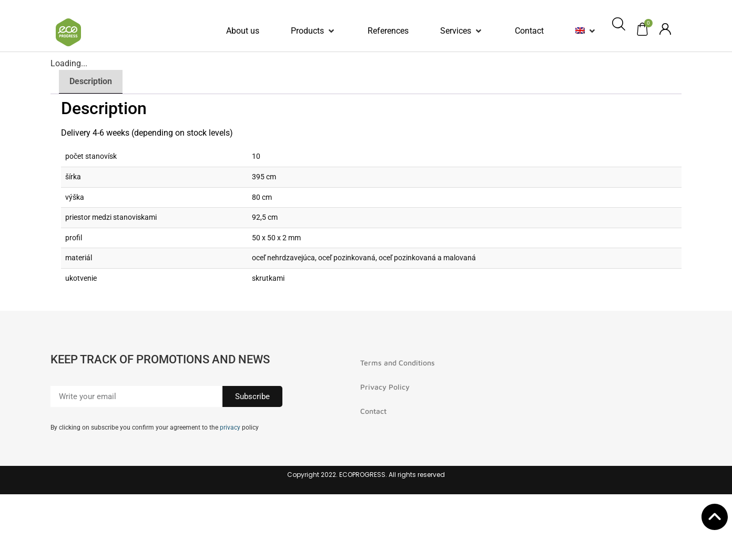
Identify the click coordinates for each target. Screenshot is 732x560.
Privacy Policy (385, 387)
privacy (230, 427)
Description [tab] (91, 81)
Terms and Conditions (398, 363)
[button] (313, 31)
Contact (373, 411)
